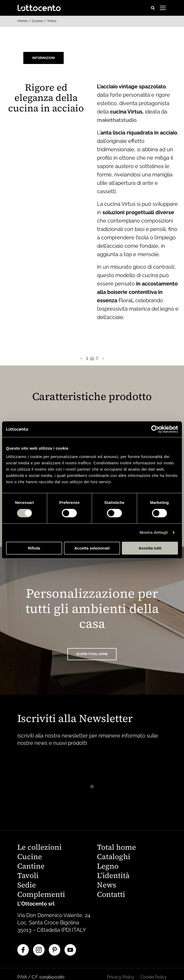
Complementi (41, 895)
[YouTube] (70, 950)
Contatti (111, 895)
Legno (108, 867)
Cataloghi (114, 857)
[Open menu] (163, 8)
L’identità (113, 876)
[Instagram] (39, 950)
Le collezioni (39, 848)
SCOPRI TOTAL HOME (92, 654)
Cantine (31, 867)
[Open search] (153, 8)
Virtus (52, 21)
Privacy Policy (121, 977)
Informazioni (44, 58)
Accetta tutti (150, 548)
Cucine (37, 21)
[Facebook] (23, 950)
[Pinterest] (55, 950)
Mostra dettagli (154, 532)
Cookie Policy (154, 977)
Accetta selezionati (92, 548)
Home (23, 21)
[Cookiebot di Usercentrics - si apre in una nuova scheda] (155, 429)
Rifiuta (34, 548)
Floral (126, 300)
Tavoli (28, 876)
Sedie (27, 885)
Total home (117, 848)
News (107, 885)
